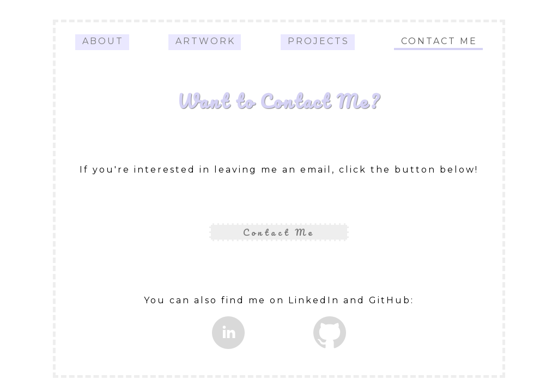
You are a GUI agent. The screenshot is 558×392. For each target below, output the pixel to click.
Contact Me (439, 41)
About (103, 41)
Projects (319, 41)
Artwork (205, 41)
